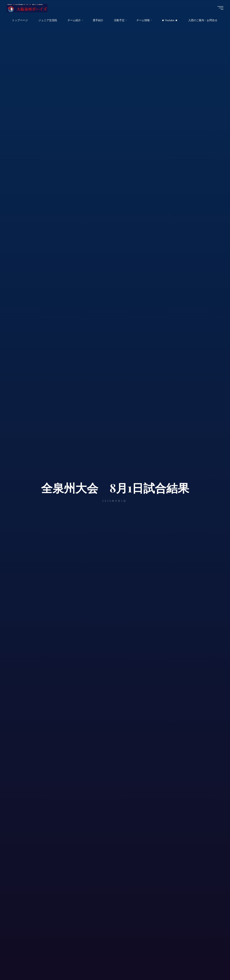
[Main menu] (220, 8)
